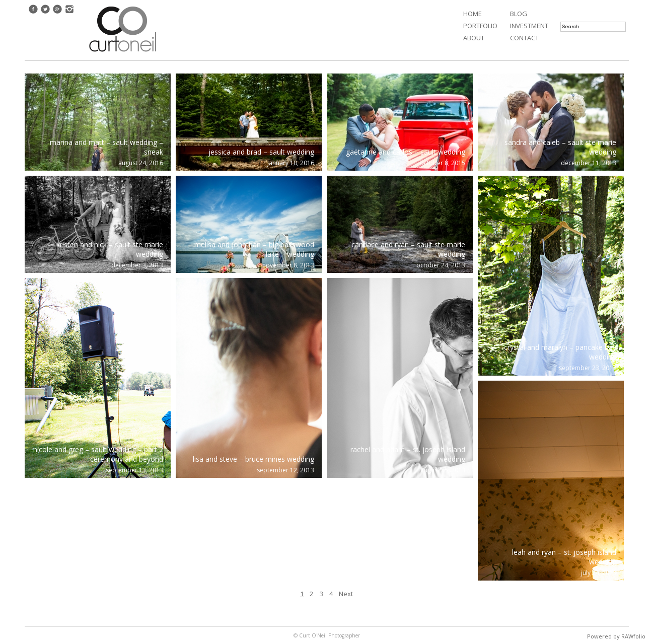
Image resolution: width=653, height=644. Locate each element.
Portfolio (480, 26)
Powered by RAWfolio (616, 636)
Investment (529, 26)
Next (346, 594)
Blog (519, 14)
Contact (524, 38)
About (474, 38)
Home (473, 14)
